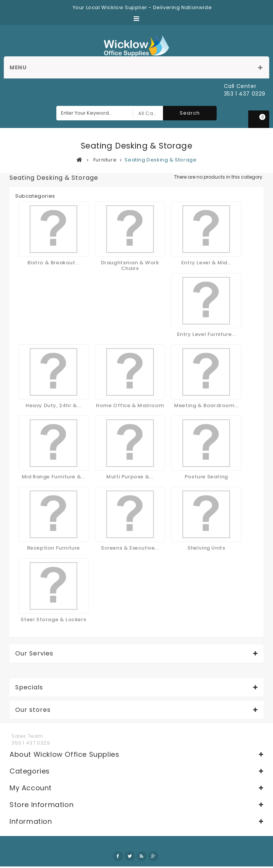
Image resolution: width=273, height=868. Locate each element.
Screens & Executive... (130, 548)
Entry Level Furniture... (206, 334)
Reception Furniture (53, 548)
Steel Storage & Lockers (53, 619)
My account (31, 788)
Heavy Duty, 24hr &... (53, 405)
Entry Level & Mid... (206, 263)
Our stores (33, 710)
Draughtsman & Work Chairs (130, 265)
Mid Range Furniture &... (53, 477)
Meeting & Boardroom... (206, 405)
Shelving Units (206, 548)
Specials (29, 687)
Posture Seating (206, 477)
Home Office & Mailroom (130, 405)
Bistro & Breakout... (53, 263)
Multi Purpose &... (130, 477)
